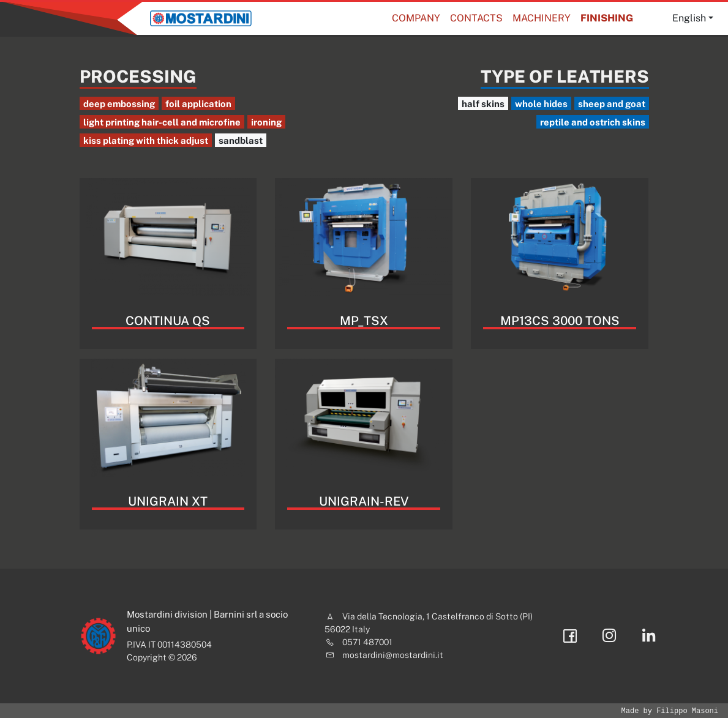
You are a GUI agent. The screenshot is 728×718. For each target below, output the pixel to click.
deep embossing (119, 104)
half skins (483, 104)
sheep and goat (612, 104)
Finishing (607, 18)
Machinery (542, 18)
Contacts (476, 18)
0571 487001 (367, 642)
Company (416, 18)
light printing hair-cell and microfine (162, 122)
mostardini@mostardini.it (393, 655)
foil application (198, 104)
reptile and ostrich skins (593, 122)
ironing (266, 122)
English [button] (689, 18)
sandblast (241, 140)
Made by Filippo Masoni (670, 711)
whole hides (541, 104)
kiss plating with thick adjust (146, 140)
